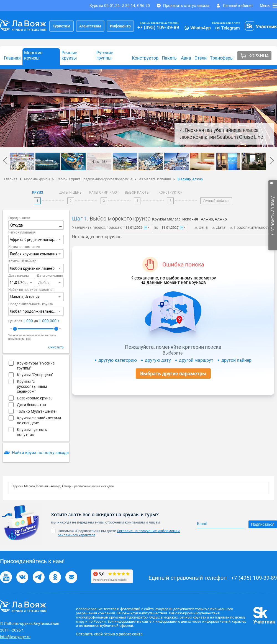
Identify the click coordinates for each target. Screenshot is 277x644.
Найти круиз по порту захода (40, 453)
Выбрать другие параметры (173, 374)
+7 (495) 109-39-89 (158, 27)
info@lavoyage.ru (15, 637)
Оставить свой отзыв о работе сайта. (110, 634)
